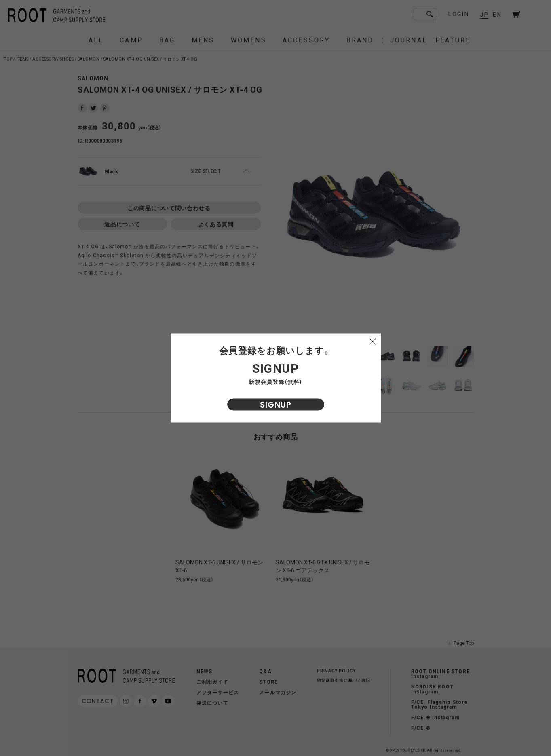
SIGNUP (276, 405)
